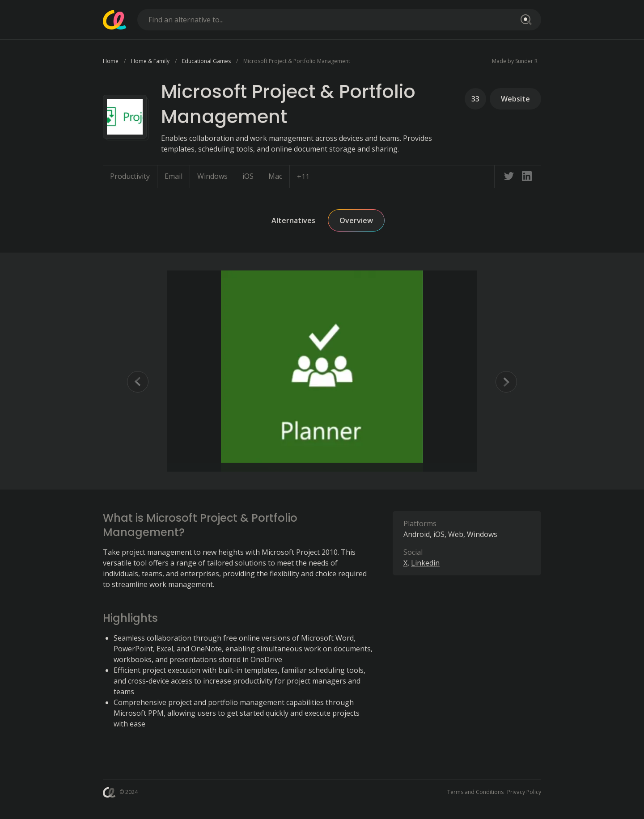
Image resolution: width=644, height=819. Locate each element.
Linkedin (425, 563)
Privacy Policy (524, 792)
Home (111, 61)
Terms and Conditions (475, 792)
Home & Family (150, 61)
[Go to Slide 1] (174, 468)
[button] (322, 371)
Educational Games (206, 61)
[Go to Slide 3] (182, 468)
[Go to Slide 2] (178, 468)
